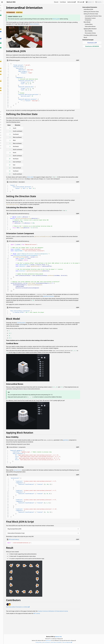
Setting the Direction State (91, 14)
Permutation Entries (90, 33)
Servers (9, 140)
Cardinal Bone (89, 24)
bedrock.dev (72, 2)
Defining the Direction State (91, 12)
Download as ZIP (92, 43)
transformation (37, 334)
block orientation (65, 26)
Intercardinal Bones (90, 26)
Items (9, 122)
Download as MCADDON (92, 46)
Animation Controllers (9, 8)
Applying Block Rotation (90, 29)
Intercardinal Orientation (90, 7)
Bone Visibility (89, 31)
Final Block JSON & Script (90, 35)
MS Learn (81, 2)
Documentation (9, 117)
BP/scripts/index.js (30, 555)
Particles (9, 135)
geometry (24, 457)
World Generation (9, 148)
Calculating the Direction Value (93, 16)
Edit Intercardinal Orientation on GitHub (34, 622)
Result (85, 37)
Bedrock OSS (66, 637)
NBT (9, 133)
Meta (9, 130)
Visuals (9, 146)
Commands (9, 112)
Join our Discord (54, 642)
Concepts (9, 114)
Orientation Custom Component (90, 19)
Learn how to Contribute (64, 642)
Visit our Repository (75, 642)
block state (46, 182)
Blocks (9, 11)
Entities (9, 120)
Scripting (9, 138)
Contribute (63, 2)
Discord (56, 2)
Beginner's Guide (9, 5)
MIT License (52, 630)
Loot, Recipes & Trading (9, 127)
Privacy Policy (46, 642)
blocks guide (72, 19)
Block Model (87, 22)
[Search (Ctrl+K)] (99, 2)
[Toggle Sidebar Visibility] (2, 2)
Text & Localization (9, 143)
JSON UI (9, 125)
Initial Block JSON (88, 9)
